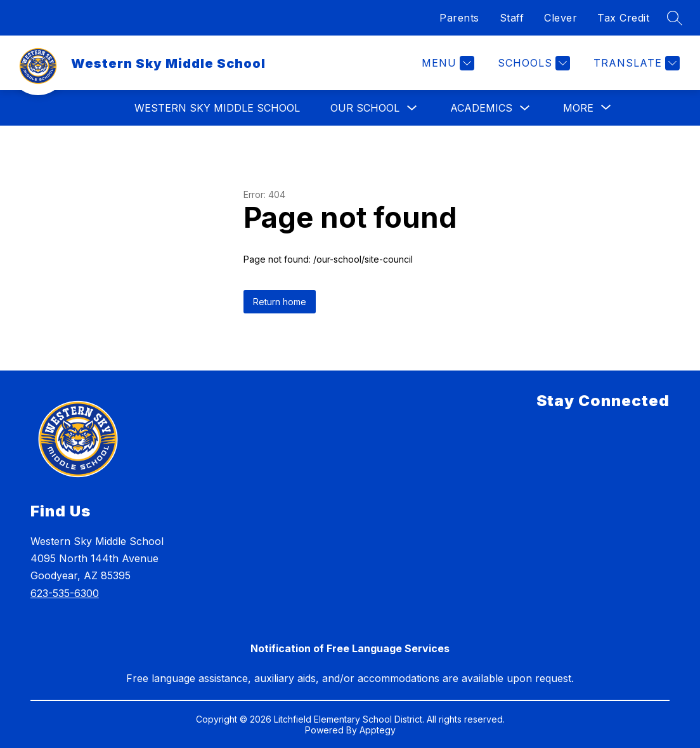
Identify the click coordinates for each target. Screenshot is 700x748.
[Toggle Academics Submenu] (525, 108)
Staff (512, 18)
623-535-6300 (65, 593)
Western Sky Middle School (217, 108)
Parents (459, 18)
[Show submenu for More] (578, 108)
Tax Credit (623, 18)
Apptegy (378, 730)
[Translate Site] (635, 63)
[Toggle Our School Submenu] (412, 108)
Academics (481, 108)
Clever (561, 18)
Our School (365, 108)
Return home (280, 302)
